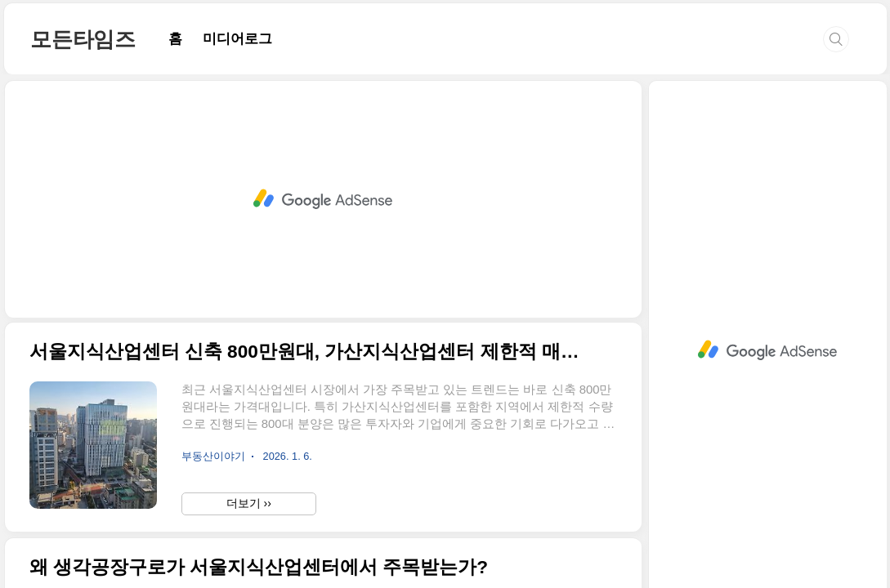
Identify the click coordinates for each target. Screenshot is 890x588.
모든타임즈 (83, 39)
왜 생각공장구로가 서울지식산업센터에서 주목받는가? (259, 567)
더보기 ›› (249, 503)
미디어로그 (237, 39)
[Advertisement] (324, 199)
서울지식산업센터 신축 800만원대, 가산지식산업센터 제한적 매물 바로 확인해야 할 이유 (309, 352)
